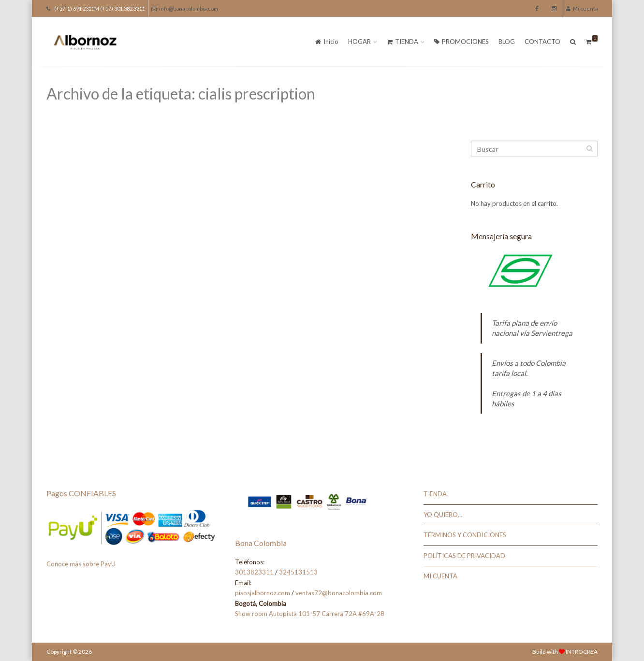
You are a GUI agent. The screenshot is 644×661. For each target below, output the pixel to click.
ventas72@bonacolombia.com (339, 593)
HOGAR (359, 42)
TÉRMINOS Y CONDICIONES (465, 535)
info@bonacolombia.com (185, 8)
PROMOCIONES (461, 42)
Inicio (327, 42)
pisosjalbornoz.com (263, 593)
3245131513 (298, 572)
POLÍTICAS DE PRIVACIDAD (464, 556)
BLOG (507, 42)
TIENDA (402, 42)
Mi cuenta (582, 8)
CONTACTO (542, 42)
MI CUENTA (440, 576)
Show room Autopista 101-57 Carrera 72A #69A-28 (310, 614)
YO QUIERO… (443, 515)
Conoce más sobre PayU (81, 564)
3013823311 (254, 572)
